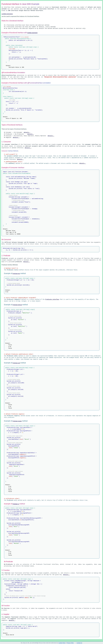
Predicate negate (17, 421)
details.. (27, 132)
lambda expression (32, 33)
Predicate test (16, 274)
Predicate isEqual (17, 305)
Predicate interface (52, 299)
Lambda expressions (7, 14)
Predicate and (16, 363)
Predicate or (16, 504)
